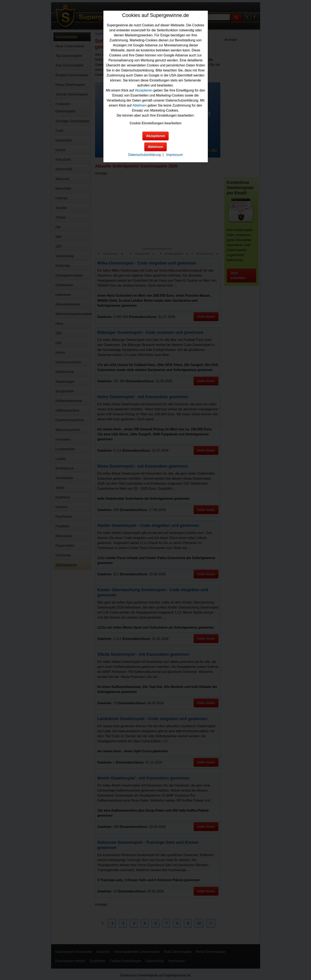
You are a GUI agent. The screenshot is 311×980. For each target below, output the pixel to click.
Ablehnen (140, 105)
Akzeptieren (144, 90)
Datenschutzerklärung (145, 155)
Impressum (175, 155)
